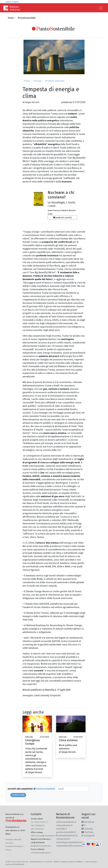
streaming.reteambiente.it (70, 842)
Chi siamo (9, 843)
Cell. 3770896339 (37, 826)
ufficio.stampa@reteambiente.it (44, 836)
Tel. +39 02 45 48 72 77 (40, 822)
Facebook (88, 822)
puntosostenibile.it (66, 832)
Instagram (88, 836)
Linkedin (87, 829)
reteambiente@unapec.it (41, 853)
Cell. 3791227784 (37, 829)
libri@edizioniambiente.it (41, 846)
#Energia (37, 81)
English (16, 2)
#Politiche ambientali (55, 81)
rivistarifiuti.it (63, 839)
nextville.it (61, 829)
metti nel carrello (62, 218)
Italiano (9, 2)
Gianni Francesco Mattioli (58, 210)
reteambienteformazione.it (70, 846)
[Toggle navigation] (101, 8)
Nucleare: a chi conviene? (61, 195)
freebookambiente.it (67, 836)
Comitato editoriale (13, 840)
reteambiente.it (64, 825)
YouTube (87, 832)
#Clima (27, 81)
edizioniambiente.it (66, 822)
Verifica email (18, 795)
